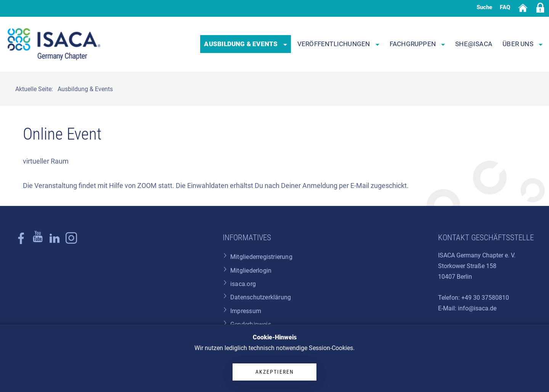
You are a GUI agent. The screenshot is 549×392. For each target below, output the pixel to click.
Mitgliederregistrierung (261, 257)
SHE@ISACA (474, 44)
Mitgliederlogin (251, 271)
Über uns (523, 44)
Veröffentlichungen (338, 44)
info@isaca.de (477, 308)
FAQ (505, 7)
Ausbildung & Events (245, 44)
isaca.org (243, 284)
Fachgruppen (417, 44)
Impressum (246, 311)
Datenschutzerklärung (261, 297)
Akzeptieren (275, 372)
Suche (484, 7)
